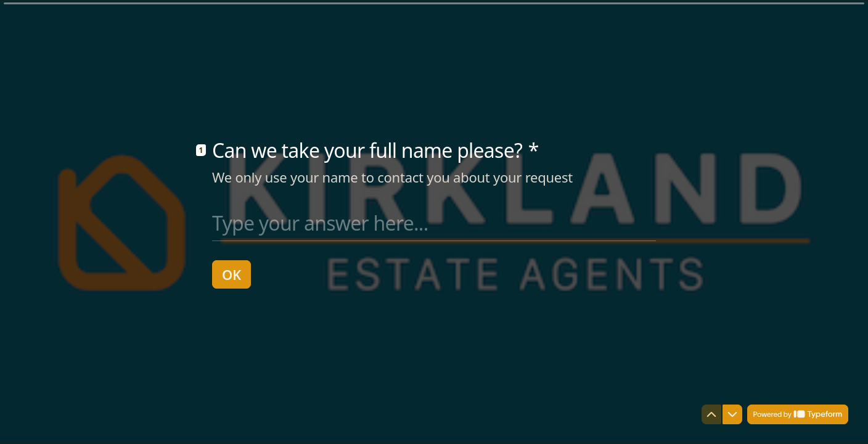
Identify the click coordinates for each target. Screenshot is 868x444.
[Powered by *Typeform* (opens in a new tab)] (798, 414)
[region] (121, 397)
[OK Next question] (231, 274)
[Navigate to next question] (732, 414)
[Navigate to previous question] (711, 414)
